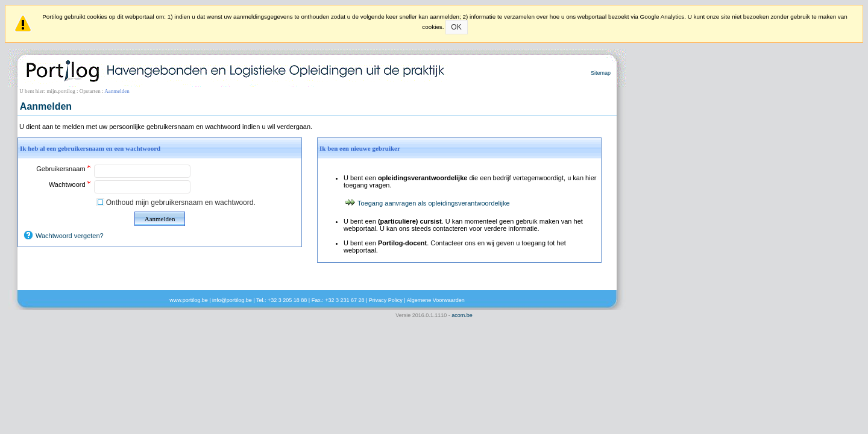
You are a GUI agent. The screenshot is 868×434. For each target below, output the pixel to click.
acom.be (462, 315)
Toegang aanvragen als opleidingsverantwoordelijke (434, 203)
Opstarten (90, 91)
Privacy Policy (386, 300)
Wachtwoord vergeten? (70, 236)
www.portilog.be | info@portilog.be (211, 300)
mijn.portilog (61, 91)
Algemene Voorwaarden (436, 300)
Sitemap (601, 73)
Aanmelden (160, 219)
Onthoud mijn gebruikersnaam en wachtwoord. (181, 203)
